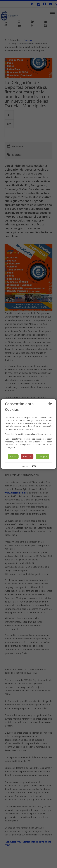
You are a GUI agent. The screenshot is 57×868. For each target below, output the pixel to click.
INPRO (34, 466)
